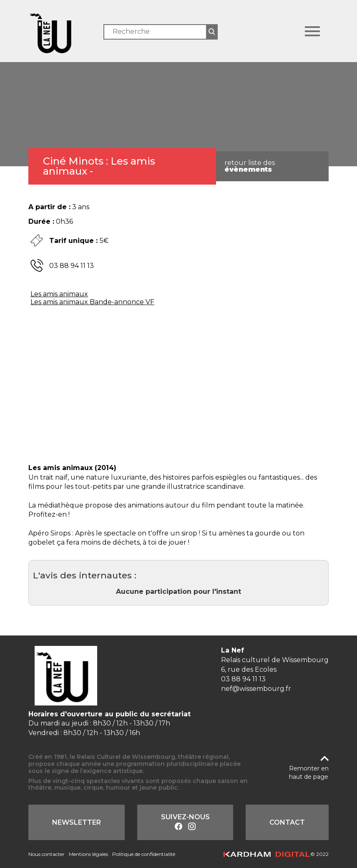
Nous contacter (47, 854)
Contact (287, 822)
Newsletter (77, 822)
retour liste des (250, 166)
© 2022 (276, 854)
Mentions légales (88, 854)
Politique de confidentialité (144, 854)
